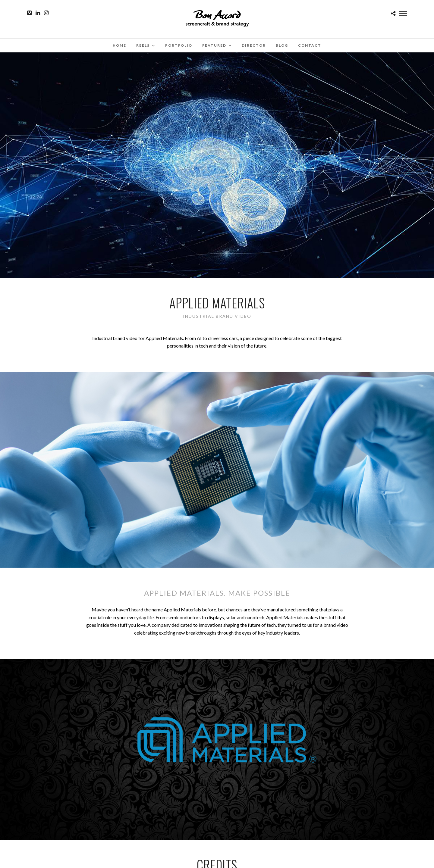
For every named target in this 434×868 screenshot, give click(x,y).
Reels (143, 45)
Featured (214, 45)
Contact (310, 45)
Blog (282, 45)
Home (120, 45)
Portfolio (179, 45)
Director (254, 45)
